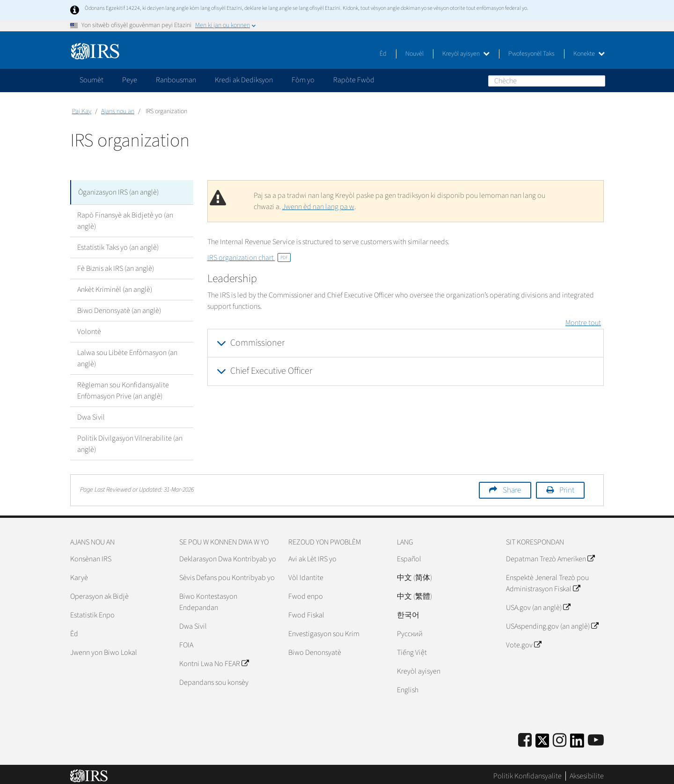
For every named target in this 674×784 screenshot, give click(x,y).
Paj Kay (82, 111)
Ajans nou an (118, 111)
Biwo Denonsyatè (315, 649)
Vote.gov (524, 641)
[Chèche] (547, 81)
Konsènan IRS (91, 555)
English (408, 686)
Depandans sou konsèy (214, 679)
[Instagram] (560, 737)
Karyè (79, 574)
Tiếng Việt (412, 649)
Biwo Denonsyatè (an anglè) (119, 307)
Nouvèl (414, 54)
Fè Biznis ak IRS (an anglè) (116, 265)
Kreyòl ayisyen (466, 54)
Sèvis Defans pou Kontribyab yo (227, 574)
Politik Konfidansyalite (527, 772)
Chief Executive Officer (271, 371)
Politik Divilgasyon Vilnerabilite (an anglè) (130, 440)
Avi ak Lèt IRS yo (312, 555)
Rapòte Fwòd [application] (354, 80)
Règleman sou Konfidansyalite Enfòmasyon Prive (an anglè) (123, 387)
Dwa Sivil (91, 414)
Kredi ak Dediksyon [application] (244, 80)
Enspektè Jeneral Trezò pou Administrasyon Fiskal (547, 580)
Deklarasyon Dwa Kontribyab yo (228, 555)
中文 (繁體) (414, 593)
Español (409, 555)
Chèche (598, 80)
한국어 (408, 611)
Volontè (89, 328)
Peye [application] (130, 80)
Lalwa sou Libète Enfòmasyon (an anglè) (127, 355)
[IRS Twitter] (542, 740)
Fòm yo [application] (303, 80)
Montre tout (583, 323)
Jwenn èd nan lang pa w (318, 207)
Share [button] (512, 486)
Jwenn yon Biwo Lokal (104, 649)
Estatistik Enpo (92, 611)
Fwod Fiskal (306, 611)
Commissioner (257, 343)
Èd (383, 54)
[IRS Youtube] (596, 737)
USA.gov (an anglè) (538, 604)
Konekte (589, 54)
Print (567, 486)
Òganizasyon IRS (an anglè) (118, 190)
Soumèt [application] (92, 80)
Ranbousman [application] (176, 80)
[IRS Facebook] (525, 737)
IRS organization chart (249, 258)
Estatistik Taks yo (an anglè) (118, 244)
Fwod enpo (306, 593)
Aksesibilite (587, 772)
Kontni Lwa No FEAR (214, 660)
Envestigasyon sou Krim (324, 630)
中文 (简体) (414, 574)
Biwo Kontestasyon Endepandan (208, 598)
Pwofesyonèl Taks (531, 54)
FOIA (186, 641)
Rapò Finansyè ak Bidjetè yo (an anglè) (125, 217)
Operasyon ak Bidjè (99, 593)
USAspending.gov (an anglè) (552, 623)
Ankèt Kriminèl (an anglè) (115, 286)
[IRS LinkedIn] (577, 740)
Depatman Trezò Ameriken (550, 555)
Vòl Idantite (306, 574)
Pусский (410, 630)
